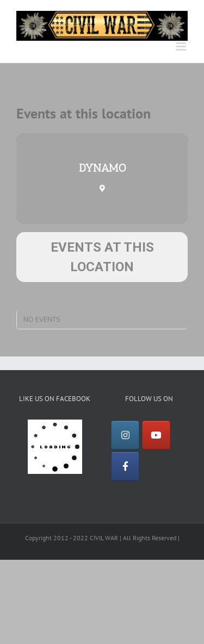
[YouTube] (156, 435)
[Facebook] (125, 466)
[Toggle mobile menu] (182, 46)
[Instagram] (125, 435)
